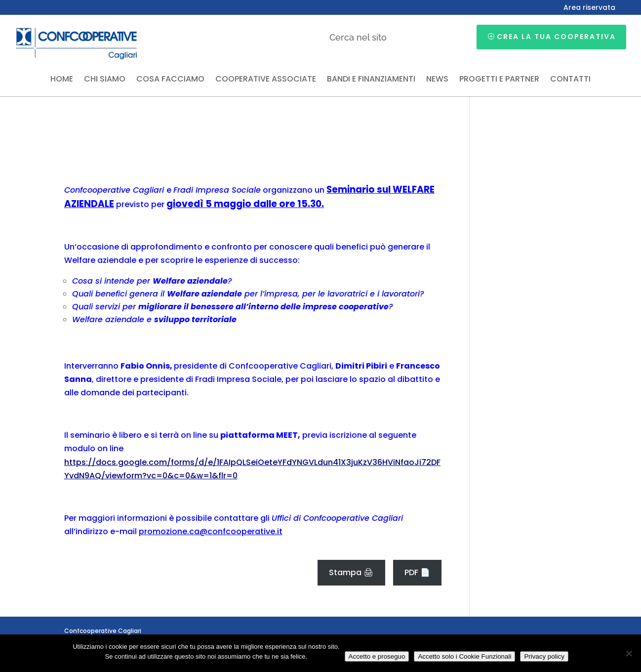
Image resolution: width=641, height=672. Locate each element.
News (437, 80)
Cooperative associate (266, 80)
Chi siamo (105, 80)
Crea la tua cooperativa (556, 37)
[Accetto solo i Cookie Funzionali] (629, 653)
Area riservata (589, 8)
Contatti (570, 80)
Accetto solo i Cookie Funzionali (464, 656)
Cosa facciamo (170, 80)
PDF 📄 (417, 572)
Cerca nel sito (358, 37)
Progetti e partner (499, 80)
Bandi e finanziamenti (371, 80)
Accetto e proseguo (377, 656)
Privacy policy (544, 656)
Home (62, 80)
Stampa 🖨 (351, 572)
